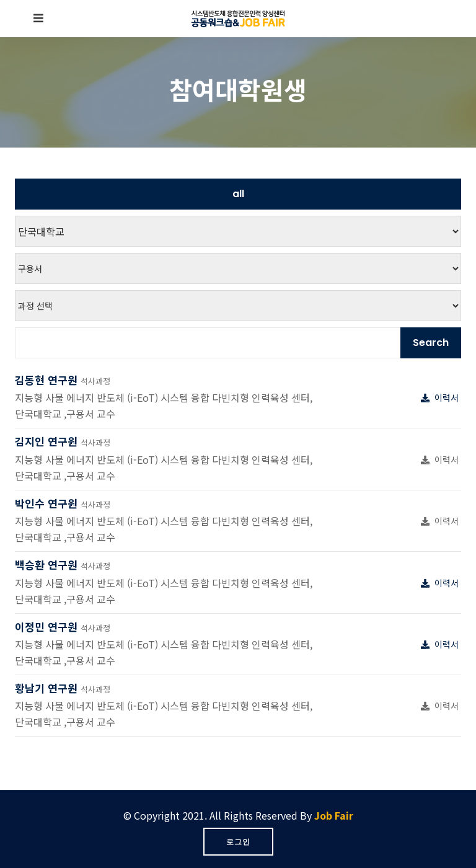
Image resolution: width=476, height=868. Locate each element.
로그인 (238, 842)
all (238, 194)
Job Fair (334, 815)
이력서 (441, 397)
